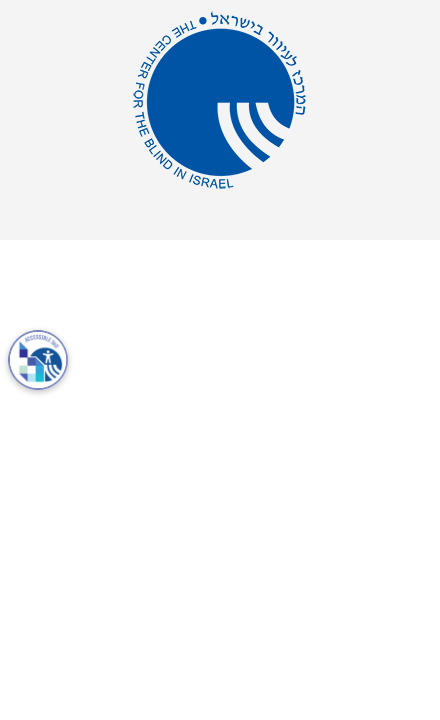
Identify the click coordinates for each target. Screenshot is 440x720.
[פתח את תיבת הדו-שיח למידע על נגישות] (38, 360)
